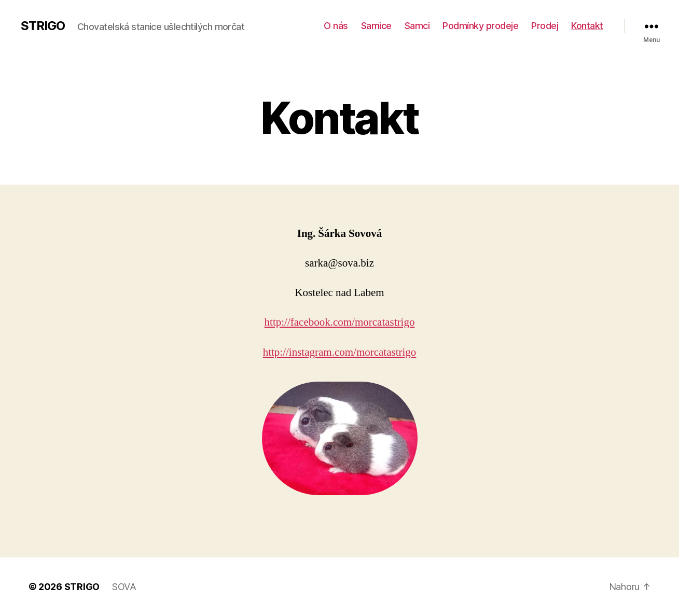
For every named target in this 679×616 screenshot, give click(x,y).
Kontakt (587, 26)
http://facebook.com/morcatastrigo (340, 322)
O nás (336, 26)
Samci (417, 26)
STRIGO (43, 26)
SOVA (124, 587)
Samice (376, 26)
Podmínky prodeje (480, 26)
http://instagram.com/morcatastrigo (340, 352)
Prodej (545, 26)
